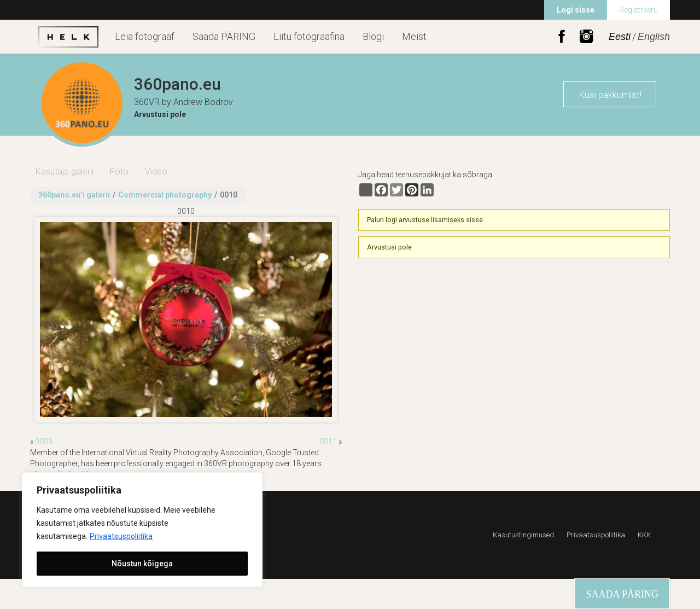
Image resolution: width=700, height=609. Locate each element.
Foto (119, 172)
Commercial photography (165, 195)
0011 (328, 442)
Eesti (620, 37)
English (654, 37)
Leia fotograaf (145, 36)
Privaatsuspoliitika (121, 536)
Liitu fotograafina (309, 36)
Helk (68, 37)
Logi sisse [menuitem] (576, 10)
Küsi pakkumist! (610, 95)
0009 (44, 442)
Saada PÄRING (224, 36)
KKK (644, 535)
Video (156, 172)
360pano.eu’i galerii (74, 195)
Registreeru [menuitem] (638, 10)
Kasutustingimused (523, 535)
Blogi (373, 36)
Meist (414, 36)
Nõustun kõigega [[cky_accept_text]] (142, 564)
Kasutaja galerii (65, 172)
